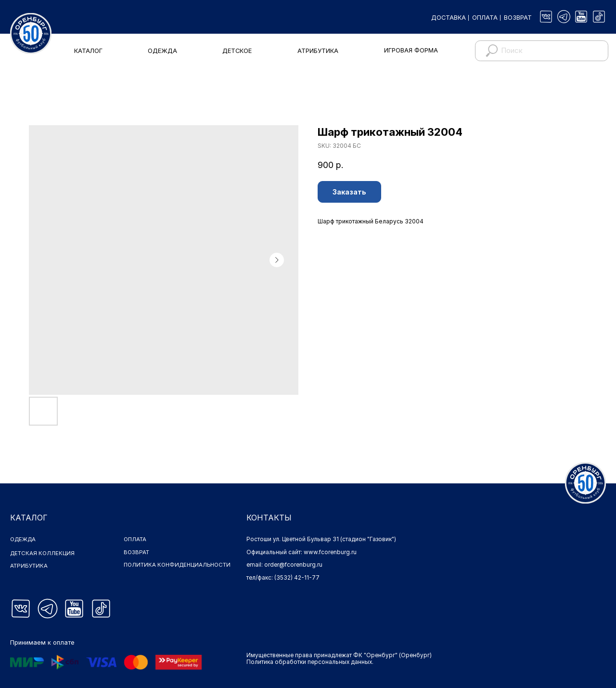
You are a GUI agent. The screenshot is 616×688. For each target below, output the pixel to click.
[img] (546, 17)
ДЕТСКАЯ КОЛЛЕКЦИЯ (43, 553)
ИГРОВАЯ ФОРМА (411, 50)
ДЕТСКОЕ (237, 51)
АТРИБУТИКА (318, 51)
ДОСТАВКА (449, 18)
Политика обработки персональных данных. (310, 662)
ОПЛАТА (485, 18)
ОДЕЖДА (162, 51)
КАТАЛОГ (88, 51)
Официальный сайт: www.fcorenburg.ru (302, 552)
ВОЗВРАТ (518, 18)
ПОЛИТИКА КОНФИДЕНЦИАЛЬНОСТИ (162, 568)
